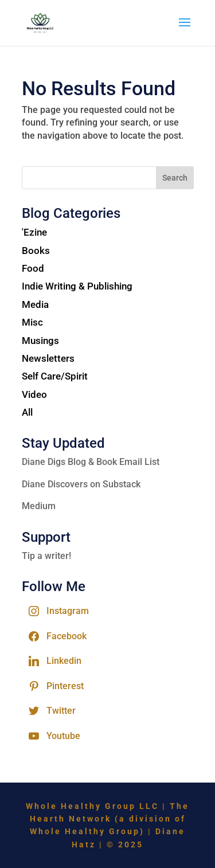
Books (36, 251)
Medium (39, 506)
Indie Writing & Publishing (77, 286)
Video (34, 394)
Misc (32, 322)
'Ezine (34, 232)
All (27, 412)
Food (33, 268)
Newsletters (48, 358)
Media (35, 304)
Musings (40, 341)
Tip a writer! (46, 556)
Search (175, 178)
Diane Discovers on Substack (81, 484)
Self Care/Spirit (55, 376)
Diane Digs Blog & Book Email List (91, 462)
